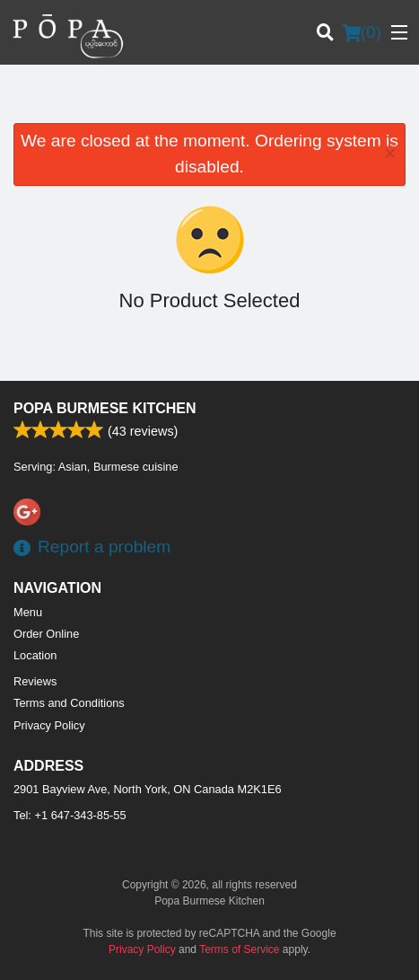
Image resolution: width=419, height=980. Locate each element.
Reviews (35, 681)
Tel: (70, 815)
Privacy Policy (49, 725)
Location (35, 655)
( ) (362, 32)
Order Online (46, 634)
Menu (28, 612)
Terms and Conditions (69, 703)
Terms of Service (239, 949)
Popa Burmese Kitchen (105, 408)
